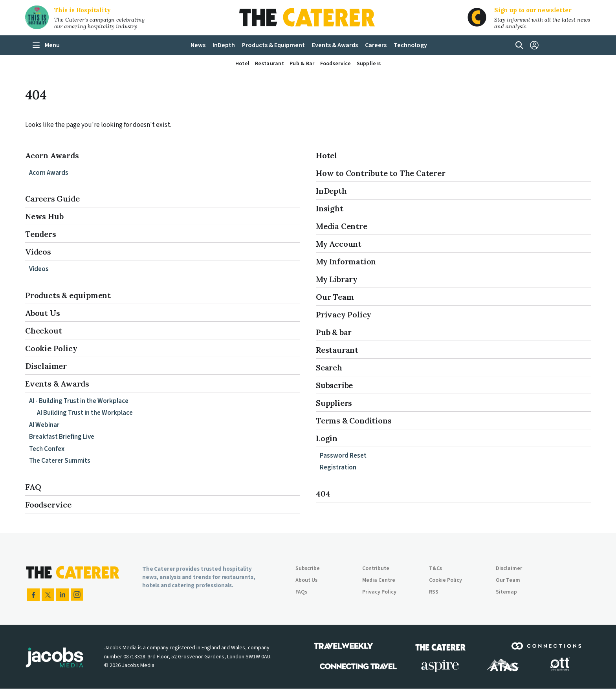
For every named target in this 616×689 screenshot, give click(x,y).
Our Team (335, 297)
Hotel (326, 155)
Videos (38, 252)
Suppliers (334, 403)
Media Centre (342, 226)
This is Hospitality (82, 10)
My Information (346, 261)
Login (327, 438)
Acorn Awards (52, 155)
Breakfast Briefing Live (62, 437)
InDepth (331, 191)
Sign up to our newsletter (533, 10)
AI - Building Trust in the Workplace (79, 401)
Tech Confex (47, 449)
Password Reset (343, 456)
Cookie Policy (51, 348)
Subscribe (334, 385)
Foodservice (48, 505)
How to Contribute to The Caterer (381, 173)
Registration (338, 467)
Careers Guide (52, 199)
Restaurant (337, 350)
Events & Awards (57, 384)
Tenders (41, 234)
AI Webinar (44, 425)
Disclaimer (46, 366)
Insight (330, 208)
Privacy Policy (344, 314)
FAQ (33, 487)
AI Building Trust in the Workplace (85, 413)
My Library (337, 279)
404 (323, 494)
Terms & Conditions (354, 421)
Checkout (43, 331)
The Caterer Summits (60, 461)
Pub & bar (334, 332)
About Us (42, 313)
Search (329, 367)
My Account (339, 244)
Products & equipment (68, 295)
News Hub (44, 216)
